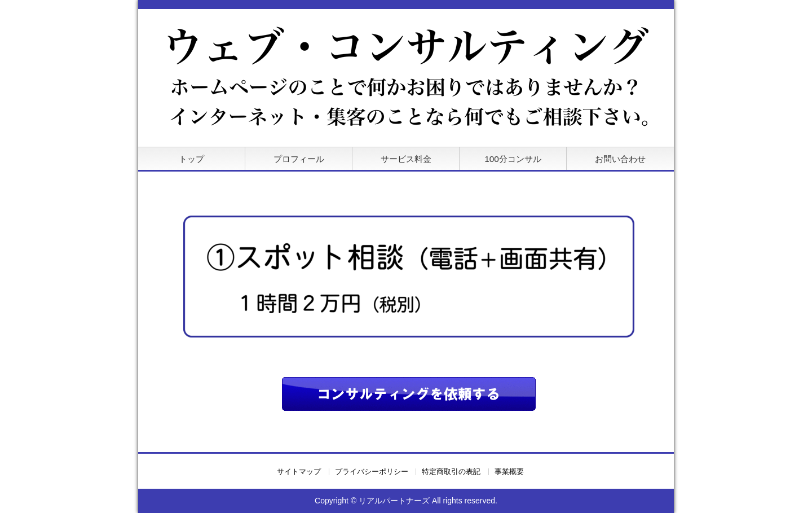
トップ (191, 159)
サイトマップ (299, 472)
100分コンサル (513, 159)
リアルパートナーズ (394, 501)
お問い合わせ (620, 159)
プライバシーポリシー (372, 472)
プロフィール (299, 159)
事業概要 (509, 472)
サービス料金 (406, 159)
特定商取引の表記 (451, 472)
